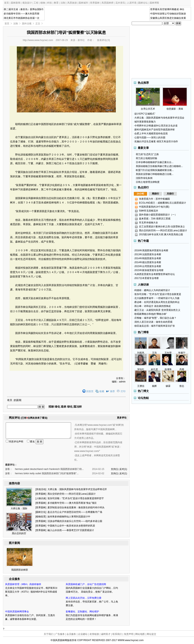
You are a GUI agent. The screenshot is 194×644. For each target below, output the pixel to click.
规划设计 (27, 3)
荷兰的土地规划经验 (146, 158)
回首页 (90, 391)
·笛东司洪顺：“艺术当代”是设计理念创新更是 (157, 294)
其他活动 (41, 489)
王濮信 (141, 386)
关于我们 (48, 634)
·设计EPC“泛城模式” (145, 114)
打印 (123, 391)
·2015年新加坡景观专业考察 (149, 270)
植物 (43, 3)
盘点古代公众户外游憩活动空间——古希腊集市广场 (75, 512)
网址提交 (151, 634)
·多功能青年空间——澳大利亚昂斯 (21, 14)
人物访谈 (41, 498)
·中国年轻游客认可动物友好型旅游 (168, 14)
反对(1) (123, 469)
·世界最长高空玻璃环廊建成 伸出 (167, 9)
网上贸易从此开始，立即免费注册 (84, 598)
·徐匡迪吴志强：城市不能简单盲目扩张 (154, 326)
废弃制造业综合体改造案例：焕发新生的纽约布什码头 (76, 507)
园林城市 (83, 3)
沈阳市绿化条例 (144, 178)
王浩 (154, 353)
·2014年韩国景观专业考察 (147, 258)
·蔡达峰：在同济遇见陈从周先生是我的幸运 (157, 302)
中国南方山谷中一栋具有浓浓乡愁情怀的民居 (71, 526)
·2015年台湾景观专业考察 (147, 266)
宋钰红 (141, 369)
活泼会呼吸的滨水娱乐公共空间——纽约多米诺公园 (75, 521)
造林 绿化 (67, 407)
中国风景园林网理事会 (17, 612)
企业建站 (83, 634)
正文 (38, 24)
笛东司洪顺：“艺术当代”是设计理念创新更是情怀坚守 (76, 498)
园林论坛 (143, 3)
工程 (36, 3)
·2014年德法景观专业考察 (147, 262)
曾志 (182, 386)
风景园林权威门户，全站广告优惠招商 (86, 584)
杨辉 (154, 386)
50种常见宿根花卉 (149, 211)
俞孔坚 (154, 369)
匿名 (31, 442)
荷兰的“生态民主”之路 (147, 154)
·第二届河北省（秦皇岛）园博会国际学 (24, 9)
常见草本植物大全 (148, 223)
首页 (7, 3)
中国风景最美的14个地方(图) (154, 207)
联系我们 (117, 634)
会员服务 (71, 634)
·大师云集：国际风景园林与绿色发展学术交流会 (159, 118)
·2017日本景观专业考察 (146, 278)
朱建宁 (182, 353)
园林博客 (154, 3)
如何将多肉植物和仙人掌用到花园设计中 (69, 517)
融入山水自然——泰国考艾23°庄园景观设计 (71, 530)
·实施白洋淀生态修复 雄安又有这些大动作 (156, 141)
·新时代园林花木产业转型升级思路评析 (154, 130)
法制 (63, 3)
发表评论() (103, 40)
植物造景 (41, 517)
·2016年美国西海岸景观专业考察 (151, 250)
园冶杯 (78, 407)
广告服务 (60, 634)
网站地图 (140, 634)
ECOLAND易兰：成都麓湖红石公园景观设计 (163, 203)
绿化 (57, 407)
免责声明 (129, 634)
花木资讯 (120, 3)
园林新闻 (16, 3)
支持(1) (115, 469)
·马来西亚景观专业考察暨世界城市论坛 (154, 274)
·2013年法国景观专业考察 (147, 254)
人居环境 (132, 3)
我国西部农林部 (20, 570)
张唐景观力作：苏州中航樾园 (154, 199)
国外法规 (27, 24)
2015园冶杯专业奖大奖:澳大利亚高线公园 (161, 234)
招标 (51, 407)
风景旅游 (72, 3)
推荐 (112, 391)
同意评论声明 (16, 442)
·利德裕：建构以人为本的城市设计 (152, 290)
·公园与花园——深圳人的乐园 (150, 138)
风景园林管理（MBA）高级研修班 (23, 584)
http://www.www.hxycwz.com (38, 40)
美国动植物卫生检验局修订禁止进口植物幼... (159, 166)
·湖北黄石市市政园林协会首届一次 (21, 18)
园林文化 (41, 512)
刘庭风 (141, 353)
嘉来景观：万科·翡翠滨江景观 (155, 219)
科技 (49, 3)
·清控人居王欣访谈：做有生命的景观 (153, 322)
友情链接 (94, 634)
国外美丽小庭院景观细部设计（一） (158, 215)
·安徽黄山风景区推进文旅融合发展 (168, 18)
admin (122, 382)
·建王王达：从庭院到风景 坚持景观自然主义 (157, 310)
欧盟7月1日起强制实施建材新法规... (155, 170)
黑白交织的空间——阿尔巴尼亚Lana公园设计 (72, 494)
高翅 (182, 369)
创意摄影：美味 (175, 107)
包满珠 (168, 369)
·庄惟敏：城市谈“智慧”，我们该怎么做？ (155, 318)
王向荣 (168, 353)
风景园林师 (107, 3)
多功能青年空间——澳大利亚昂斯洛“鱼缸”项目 (72, 503)
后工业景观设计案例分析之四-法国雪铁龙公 (162, 227)
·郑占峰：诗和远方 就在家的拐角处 (152, 306)
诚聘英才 (106, 634)
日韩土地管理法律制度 (148, 182)
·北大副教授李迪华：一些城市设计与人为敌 (157, 298)
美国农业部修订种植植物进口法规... (155, 174)
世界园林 (95, 3)
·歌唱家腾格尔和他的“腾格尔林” (150, 314)
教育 (56, 3)
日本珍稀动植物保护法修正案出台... (155, 162)
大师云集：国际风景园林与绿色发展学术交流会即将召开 (77, 489)
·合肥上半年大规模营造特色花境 (151, 134)
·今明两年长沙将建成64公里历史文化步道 (156, 126)
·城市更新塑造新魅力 (145, 122)
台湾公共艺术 (148, 107)
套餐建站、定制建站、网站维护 (82, 612)
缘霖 (168, 386)
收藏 (102, 391)
